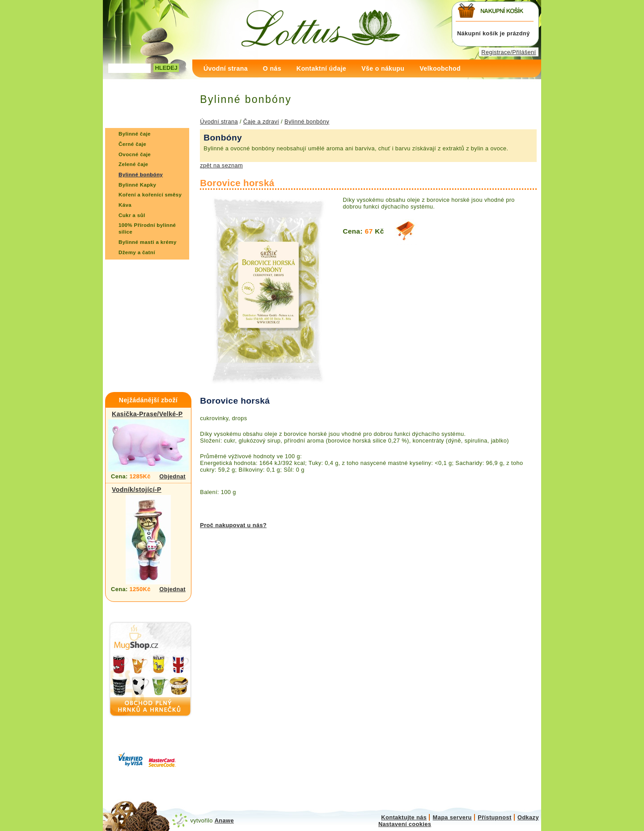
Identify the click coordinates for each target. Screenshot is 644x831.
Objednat (172, 476)
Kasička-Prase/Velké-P (147, 414)
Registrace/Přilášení (508, 52)
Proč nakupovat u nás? (233, 525)
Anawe (224, 820)
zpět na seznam (221, 165)
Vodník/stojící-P (137, 490)
